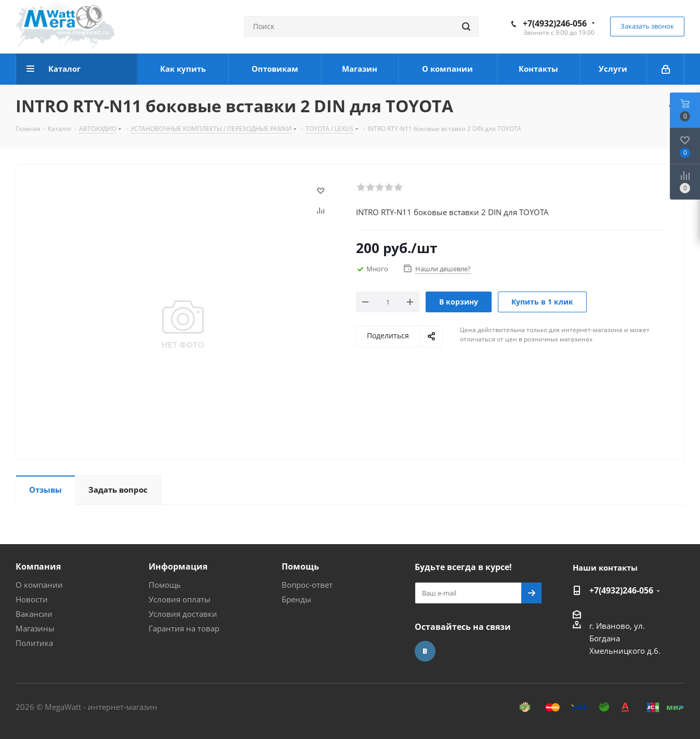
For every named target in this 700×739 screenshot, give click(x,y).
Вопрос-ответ (307, 585)
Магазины (35, 628)
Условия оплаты (180, 599)
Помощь (165, 585)
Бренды (296, 599)
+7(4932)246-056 (555, 23)
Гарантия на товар (184, 628)
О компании (39, 585)
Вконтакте (425, 651)
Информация (178, 566)
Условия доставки (183, 614)
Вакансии (34, 614)
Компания (38, 566)
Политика (34, 643)
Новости (32, 599)
